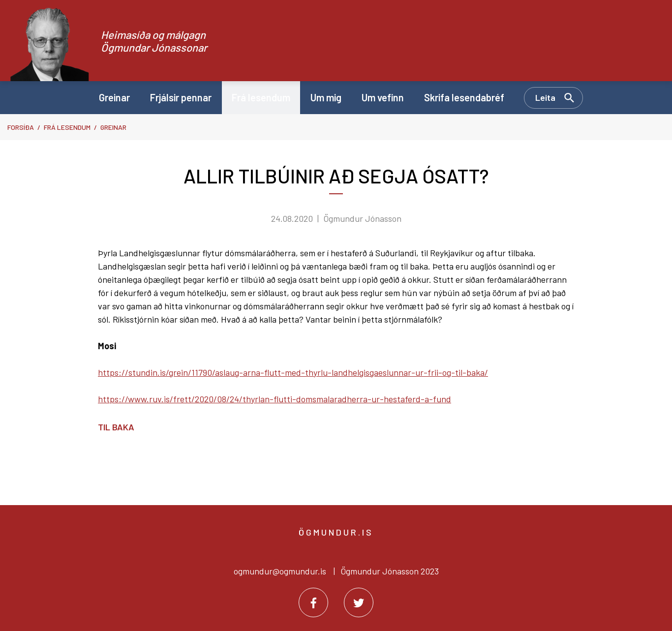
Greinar (113, 127)
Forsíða (21, 127)
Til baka (116, 427)
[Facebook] (313, 602)
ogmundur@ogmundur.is (280, 571)
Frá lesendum (67, 127)
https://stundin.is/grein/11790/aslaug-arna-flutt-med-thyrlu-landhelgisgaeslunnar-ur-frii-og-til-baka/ (293, 372)
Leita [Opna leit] (545, 97)
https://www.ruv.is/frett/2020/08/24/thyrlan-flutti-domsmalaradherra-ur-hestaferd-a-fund (275, 399)
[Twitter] (359, 602)
